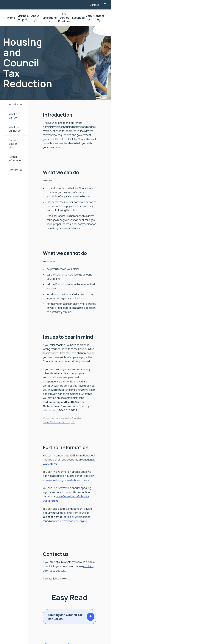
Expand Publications (105, 22)
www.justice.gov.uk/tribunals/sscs (89, 393)
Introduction (17, 105)
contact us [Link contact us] (177, 459)
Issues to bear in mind (23, 134)
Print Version (79, 538)
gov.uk (71, 380)
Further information (22, 144)
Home (47, 18)
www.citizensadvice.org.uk (137, 417)
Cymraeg (180, 5)
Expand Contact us (182, 22)
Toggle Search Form (191, 5)
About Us (88, 18)
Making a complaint (67, 18)
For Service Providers (130, 18)
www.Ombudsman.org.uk (127, 342)
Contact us (182, 18)
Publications (105, 18)
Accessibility (23, 582)
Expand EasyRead (153, 22)
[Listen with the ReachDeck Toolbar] (168, 4)
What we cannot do (21, 124)
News (19, 572)
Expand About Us (88, 22)
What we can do (19, 114)
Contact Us (22, 593)
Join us (167, 18)
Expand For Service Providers (130, 22)
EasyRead (153, 18)
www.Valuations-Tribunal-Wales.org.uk (92, 405)
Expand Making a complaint (67, 22)
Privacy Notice (24, 587)
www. (187, 376)
